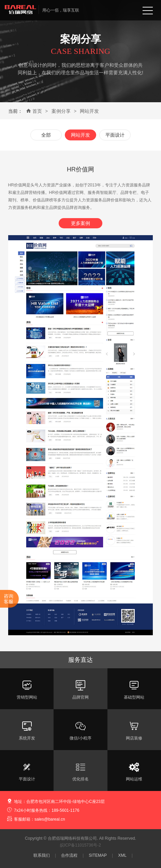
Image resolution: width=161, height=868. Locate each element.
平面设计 (115, 135)
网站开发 (89, 111)
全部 (46, 135)
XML (122, 855)
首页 (34, 111)
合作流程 (69, 855)
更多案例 (80, 223)
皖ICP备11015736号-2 (80, 845)
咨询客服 (9, 599)
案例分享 (61, 111)
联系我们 (42, 855)
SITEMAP (98, 855)
